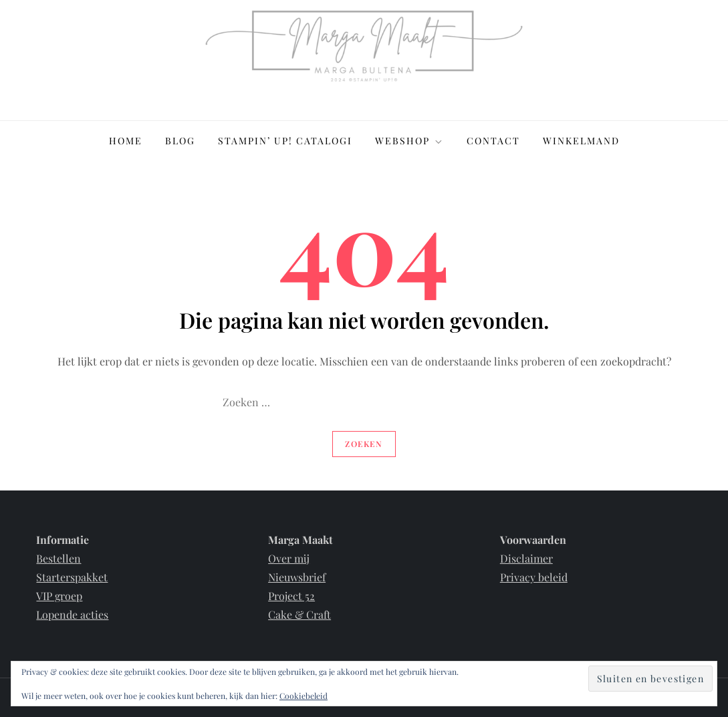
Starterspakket (72, 577)
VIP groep (59, 596)
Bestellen (58, 558)
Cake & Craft (299, 614)
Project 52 (291, 596)
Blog (180, 141)
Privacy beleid (534, 577)
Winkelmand (581, 141)
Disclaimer (526, 558)
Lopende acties (72, 614)
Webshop (409, 141)
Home (126, 141)
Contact (493, 141)
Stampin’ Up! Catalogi (285, 141)
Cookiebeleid (304, 696)
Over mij (289, 558)
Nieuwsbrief (297, 577)
